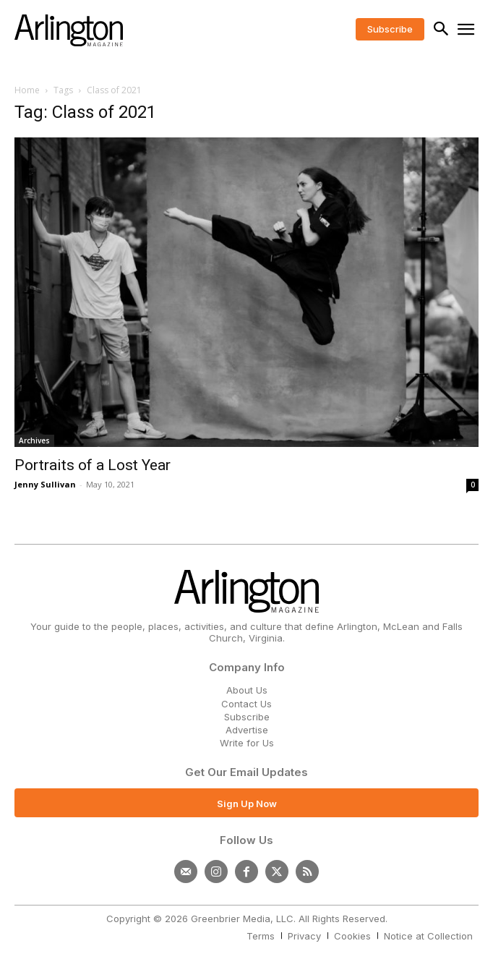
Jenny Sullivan (45, 484)
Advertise (247, 730)
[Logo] (69, 30)
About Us (247, 690)
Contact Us (246, 704)
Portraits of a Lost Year (93, 465)
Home (27, 90)
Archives (34, 440)
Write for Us (247, 743)
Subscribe (247, 717)
